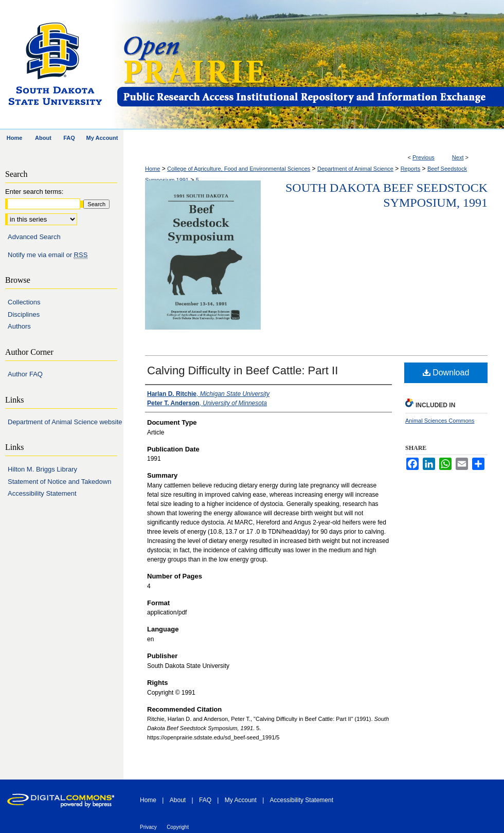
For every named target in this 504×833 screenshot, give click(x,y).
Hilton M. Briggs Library (42, 469)
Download (446, 373)
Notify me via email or (48, 255)
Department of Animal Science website (65, 422)
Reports (411, 169)
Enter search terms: (34, 192)
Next (458, 157)
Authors (19, 326)
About (178, 800)
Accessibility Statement (42, 493)
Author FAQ (25, 374)
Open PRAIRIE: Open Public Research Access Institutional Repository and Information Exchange (310, 65)
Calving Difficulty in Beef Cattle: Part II (242, 370)
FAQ (205, 800)
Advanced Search (34, 237)
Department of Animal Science (355, 169)
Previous (424, 157)
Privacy (148, 827)
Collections (24, 302)
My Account (241, 800)
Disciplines (24, 314)
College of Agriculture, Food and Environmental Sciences (239, 169)
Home (152, 169)
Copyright (178, 827)
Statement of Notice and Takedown (59, 482)
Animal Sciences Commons (440, 421)
